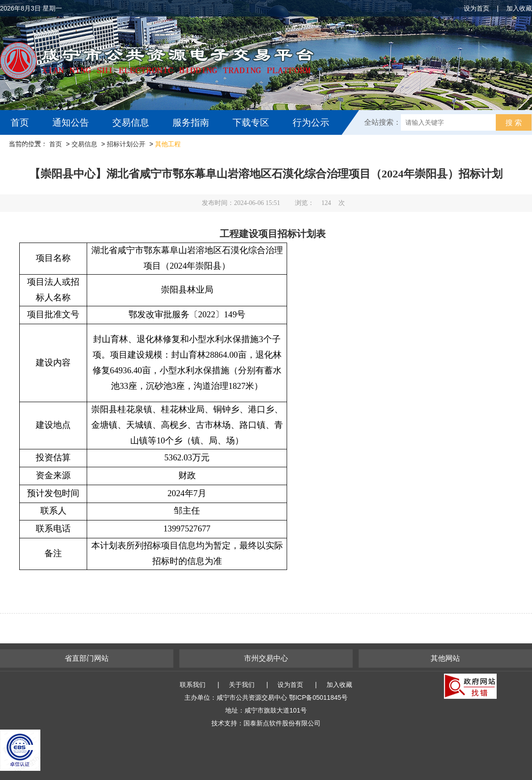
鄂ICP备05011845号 (318, 697)
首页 (20, 122)
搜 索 (514, 123)
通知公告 (71, 122)
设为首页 (477, 8)
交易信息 (131, 122)
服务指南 (191, 122)
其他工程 (168, 144)
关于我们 (242, 685)
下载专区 (251, 122)
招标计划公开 (126, 144)
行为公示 (311, 122)
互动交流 (31, 147)
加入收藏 (519, 8)
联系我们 (193, 685)
